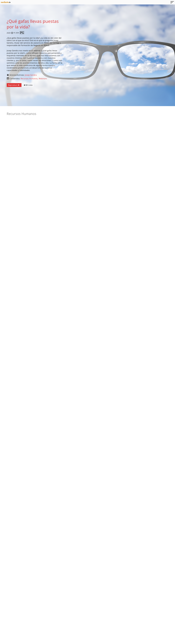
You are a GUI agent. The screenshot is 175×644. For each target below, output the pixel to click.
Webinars (43, 79)
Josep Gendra (31, 75)
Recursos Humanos (29, 79)
